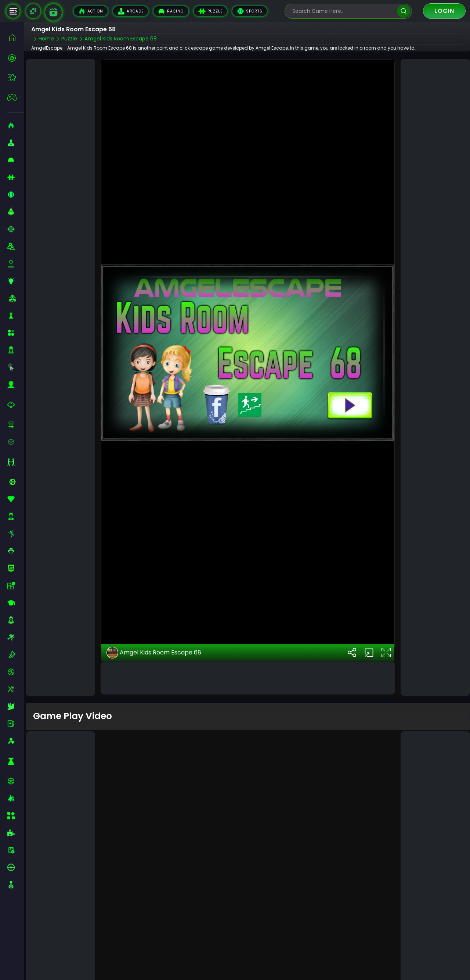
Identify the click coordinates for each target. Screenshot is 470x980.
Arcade (131, 11)
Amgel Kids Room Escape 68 (154, 646)
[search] (403, 11)
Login (444, 11)
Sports (250, 11)
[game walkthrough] (53, 12)
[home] (16, 38)
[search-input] (343, 11)
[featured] (16, 77)
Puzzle (210, 11)
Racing (171, 11)
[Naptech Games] (33, 11)
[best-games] (16, 58)
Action (91, 11)
